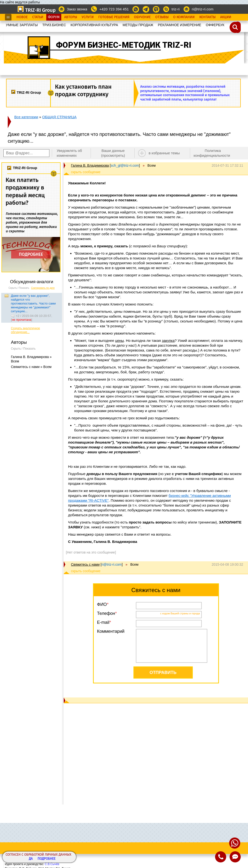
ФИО (102, 604)
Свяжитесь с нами (85, 564)
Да (31, 859)
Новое (22, 17)
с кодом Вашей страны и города (180, 613)
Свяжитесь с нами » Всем (31, 367)
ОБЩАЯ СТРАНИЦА (59, 117)
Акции (226, 17)
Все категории (26, 117)
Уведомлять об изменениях (69, 153)
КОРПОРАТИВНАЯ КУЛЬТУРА (94, 25)
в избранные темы (164, 153)
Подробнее (46, 859)
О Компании (184, 17)
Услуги (88, 17)
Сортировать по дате (43, 288)
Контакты (207, 17)
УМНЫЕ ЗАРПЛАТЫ (22, 25)
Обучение (142, 17)
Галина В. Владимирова (90, 165)
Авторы (71, 17)
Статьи (38, 17)
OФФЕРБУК (215, 25)
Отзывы (162, 17)
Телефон (106, 613)
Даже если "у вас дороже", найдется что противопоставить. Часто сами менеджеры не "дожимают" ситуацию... (33, 303)
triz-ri (175, 9)
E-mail (103, 622)
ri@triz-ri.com (203, 9)
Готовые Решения (114, 17)
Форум (54, 17)
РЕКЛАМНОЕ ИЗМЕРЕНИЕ (180, 25)
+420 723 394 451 (114, 9)
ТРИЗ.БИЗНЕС (54, 25)
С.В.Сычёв (52, 864)
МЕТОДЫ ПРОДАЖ (138, 25)
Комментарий (111, 631)
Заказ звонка (77, 9)
